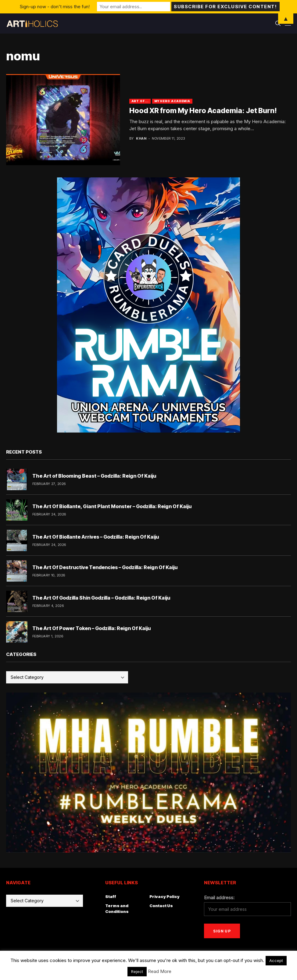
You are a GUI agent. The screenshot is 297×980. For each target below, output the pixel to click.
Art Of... (140, 101)
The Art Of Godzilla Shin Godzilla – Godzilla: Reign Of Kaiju (101, 598)
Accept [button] (276, 960)
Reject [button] (137, 971)
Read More (160, 971)
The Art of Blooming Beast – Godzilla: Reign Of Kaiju (94, 476)
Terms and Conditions (117, 909)
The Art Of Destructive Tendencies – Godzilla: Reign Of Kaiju (105, 567)
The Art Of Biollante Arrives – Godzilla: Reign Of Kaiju (96, 537)
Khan (141, 139)
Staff (111, 896)
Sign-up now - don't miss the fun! (55, 7)
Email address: (219, 898)
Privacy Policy (165, 896)
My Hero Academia (172, 101)
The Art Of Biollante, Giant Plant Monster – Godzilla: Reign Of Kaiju (112, 506)
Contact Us (161, 906)
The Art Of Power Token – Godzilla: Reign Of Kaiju (91, 628)
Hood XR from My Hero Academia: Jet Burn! (203, 111)
